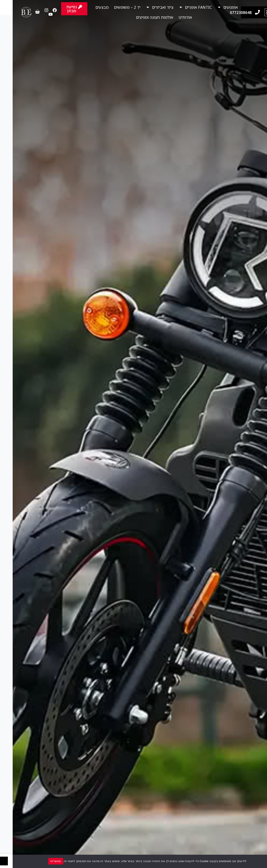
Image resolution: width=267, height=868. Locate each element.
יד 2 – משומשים (115, 7)
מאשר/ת (43, 861)
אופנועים (215, 7)
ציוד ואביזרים (147, 7)
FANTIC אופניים (183, 7)
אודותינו (173, 17)
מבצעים (89, 7)
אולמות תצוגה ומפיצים (142, 17)
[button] (256, 12)
